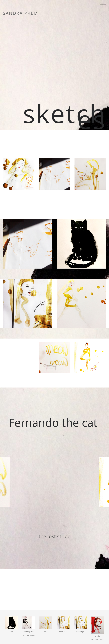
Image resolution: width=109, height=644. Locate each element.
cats (11, 632)
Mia (46, 632)
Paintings (80, 632)
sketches (63, 632)
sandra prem (20, 13)
